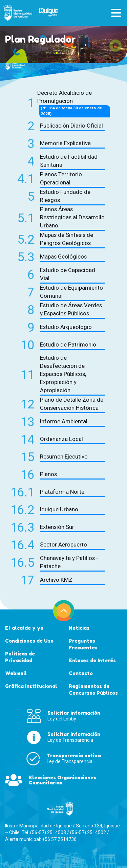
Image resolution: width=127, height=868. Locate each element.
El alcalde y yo (24, 628)
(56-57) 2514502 (88, 832)
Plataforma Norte (62, 492)
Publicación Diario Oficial (71, 126)
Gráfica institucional (31, 686)
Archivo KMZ (56, 580)
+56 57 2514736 (59, 839)
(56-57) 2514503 (48, 832)
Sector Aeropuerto (63, 544)
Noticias (79, 628)
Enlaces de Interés (92, 660)
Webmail (16, 673)
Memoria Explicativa (65, 143)
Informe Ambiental (64, 421)
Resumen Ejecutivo (64, 457)
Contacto (81, 673)
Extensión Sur (57, 527)
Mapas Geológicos (63, 257)
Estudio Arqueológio (66, 327)
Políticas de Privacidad (20, 657)
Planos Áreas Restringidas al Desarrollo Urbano (72, 217)
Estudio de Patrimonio (68, 344)
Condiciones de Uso (29, 641)
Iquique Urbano (59, 509)
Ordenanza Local (61, 439)
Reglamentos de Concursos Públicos (93, 689)
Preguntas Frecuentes (83, 644)
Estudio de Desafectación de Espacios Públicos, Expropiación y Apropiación (63, 374)
